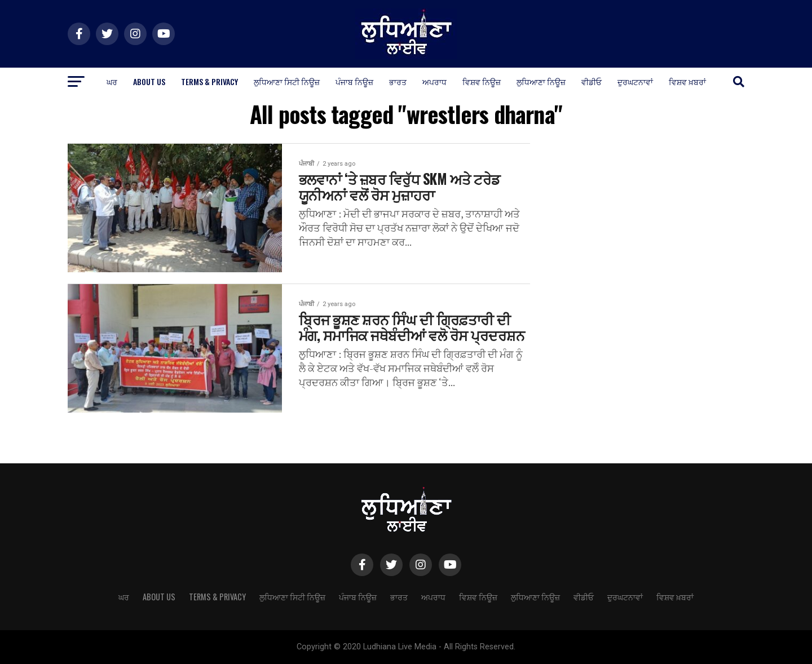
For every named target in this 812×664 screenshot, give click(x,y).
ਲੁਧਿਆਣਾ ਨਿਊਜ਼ (541, 81)
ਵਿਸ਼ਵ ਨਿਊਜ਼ (482, 81)
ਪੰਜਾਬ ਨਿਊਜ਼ (354, 81)
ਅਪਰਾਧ (434, 81)
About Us (149, 81)
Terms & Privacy (209, 81)
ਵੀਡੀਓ (592, 81)
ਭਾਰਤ (398, 81)
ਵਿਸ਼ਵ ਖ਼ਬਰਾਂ (687, 81)
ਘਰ (112, 81)
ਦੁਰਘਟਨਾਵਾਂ (635, 81)
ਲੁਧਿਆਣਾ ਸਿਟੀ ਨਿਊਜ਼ (287, 81)
